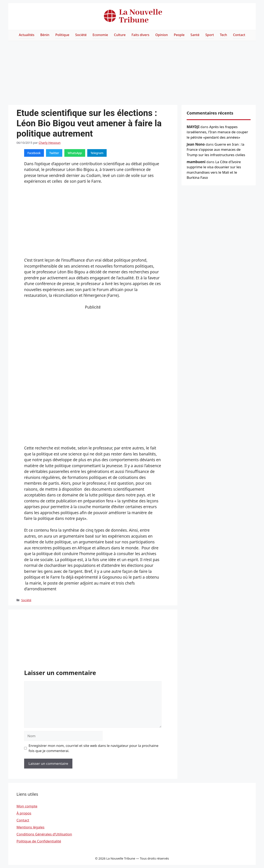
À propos (24, 813)
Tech (223, 35)
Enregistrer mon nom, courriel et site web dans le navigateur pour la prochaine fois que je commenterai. (94, 748)
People (179, 35)
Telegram (97, 153)
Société (81, 35)
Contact (239, 35)
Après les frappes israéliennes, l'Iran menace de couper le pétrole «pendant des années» (217, 132)
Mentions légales (30, 827)
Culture (120, 35)
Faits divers (140, 35)
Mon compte (27, 806)
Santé (195, 35)
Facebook (34, 153)
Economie (100, 35)
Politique (62, 35)
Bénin (45, 35)
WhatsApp (75, 153)
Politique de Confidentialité (39, 841)
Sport (210, 35)
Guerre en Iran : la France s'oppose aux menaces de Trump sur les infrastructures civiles (216, 150)
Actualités (27, 35)
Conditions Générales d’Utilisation (44, 834)
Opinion (162, 35)
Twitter (54, 153)
